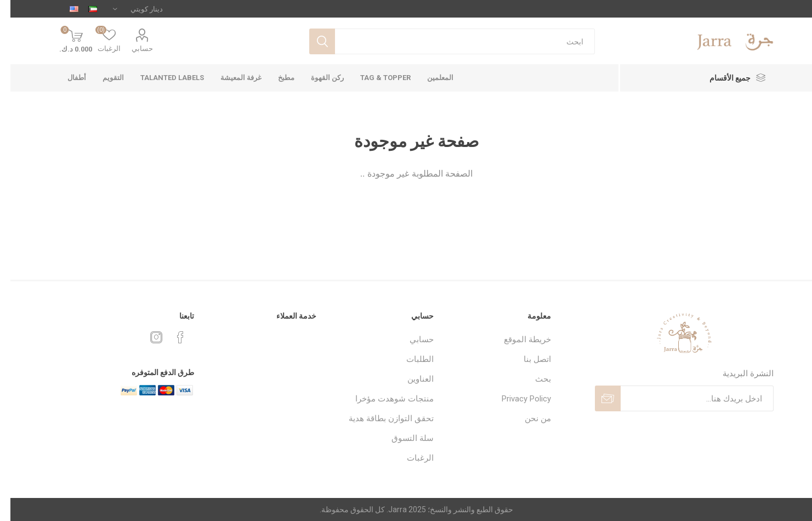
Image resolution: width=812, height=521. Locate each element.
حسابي (132, 49)
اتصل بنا (527, 359)
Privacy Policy (516, 399)
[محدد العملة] (127, 9)
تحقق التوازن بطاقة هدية (381, 418)
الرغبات (410, 458)
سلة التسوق (402, 438)
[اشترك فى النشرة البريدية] (687, 398)
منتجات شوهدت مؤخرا (384, 399)
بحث (312, 41)
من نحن (527, 418)
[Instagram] (146, 337)
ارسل (597, 398)
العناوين (410, 379)
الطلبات (410, 359)
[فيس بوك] (170, 337)
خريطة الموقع (517, 339)
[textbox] (455, 41)
